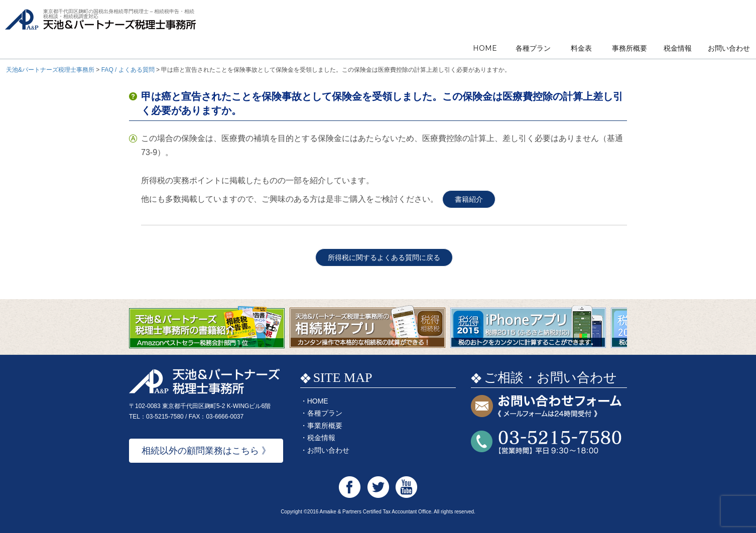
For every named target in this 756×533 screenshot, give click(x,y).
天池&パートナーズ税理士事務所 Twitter (378, 487)
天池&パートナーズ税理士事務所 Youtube (406, 487)
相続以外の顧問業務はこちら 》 (206, 451)
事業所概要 (325, 426)
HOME (485, 48)
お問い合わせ (729, 48)
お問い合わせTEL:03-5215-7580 (546, 442)
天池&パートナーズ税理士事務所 (100, 30)
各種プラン (533, 48)
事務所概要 (629, 48)
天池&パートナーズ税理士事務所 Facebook (350, 487)
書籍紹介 (469, 199)
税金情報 (678, 48)
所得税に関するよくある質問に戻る (384, 257)
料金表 (581, 48)
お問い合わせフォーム (546, 407)
